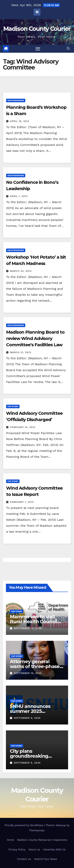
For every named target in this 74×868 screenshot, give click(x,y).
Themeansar (37, 830)
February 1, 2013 (22, 502)
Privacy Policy (17, 850)
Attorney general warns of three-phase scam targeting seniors (37, 666)
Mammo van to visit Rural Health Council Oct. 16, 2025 (34, 622)
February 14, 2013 (23, 427)
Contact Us (24, 859)
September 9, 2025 (27, 718)
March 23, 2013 (21, 271)
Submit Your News (46, 859)
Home (10, 840)
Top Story (13, 406)
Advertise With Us (54, 850)
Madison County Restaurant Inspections (42, 840)
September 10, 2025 (28, 628)
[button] (68, 48)
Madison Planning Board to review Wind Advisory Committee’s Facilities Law (35, 338)
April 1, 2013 (19, 196)
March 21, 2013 (21, 352)
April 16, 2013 (20, 121)
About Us (34, 850)
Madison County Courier (37, 29)
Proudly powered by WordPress (24, 825)
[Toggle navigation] (38, 49)
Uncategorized (16, 100)
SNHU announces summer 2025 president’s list (30, 711)
